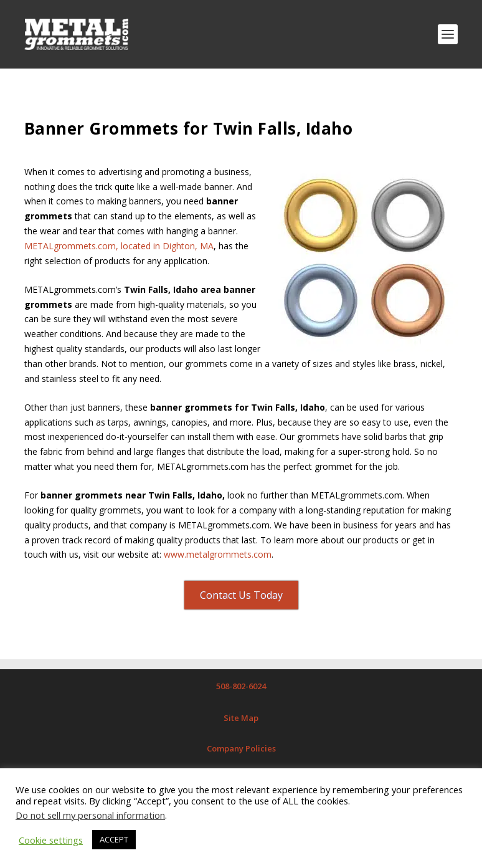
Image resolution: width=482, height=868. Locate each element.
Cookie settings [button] (51, 840)
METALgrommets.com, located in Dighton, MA (119, 246)
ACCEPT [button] (114, 839)
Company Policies (241, 748)
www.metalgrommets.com (218, 554)
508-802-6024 (241, 686)
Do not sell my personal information (90, 815)
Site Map (241, 718)
